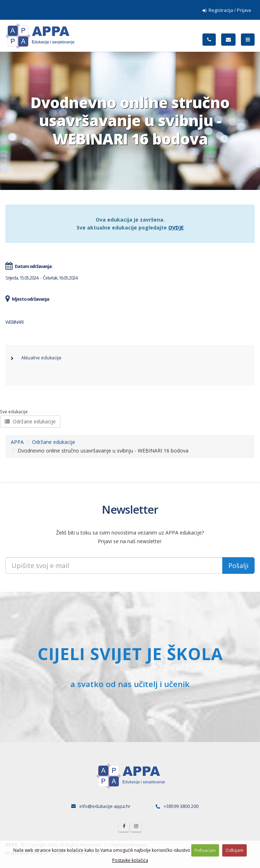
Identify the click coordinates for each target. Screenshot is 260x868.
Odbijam (234, 850)
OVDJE (176, 228)
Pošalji (238, 565)
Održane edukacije (30, 421)
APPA (17, 442)
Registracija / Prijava (227, 10)
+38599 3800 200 (181, 806)
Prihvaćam (205, 850)
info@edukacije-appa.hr (105, 806)
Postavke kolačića (130, 860)
